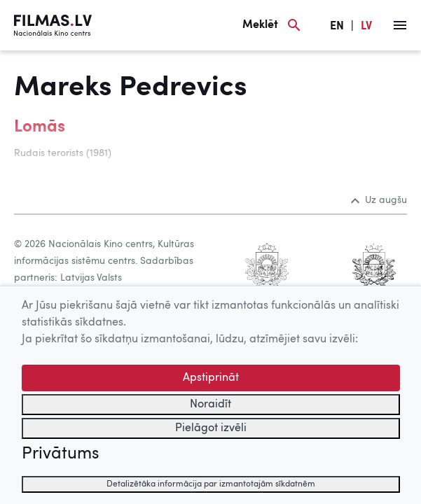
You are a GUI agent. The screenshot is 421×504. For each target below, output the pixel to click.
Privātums (60, 454)
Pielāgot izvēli (211, 428)
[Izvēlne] (400, 25)
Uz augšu (379, 200)
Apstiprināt (211, 378)
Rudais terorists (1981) (63, 153)
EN (337, 27)
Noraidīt (210, 405)
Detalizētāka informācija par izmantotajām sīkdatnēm (211, 484)
